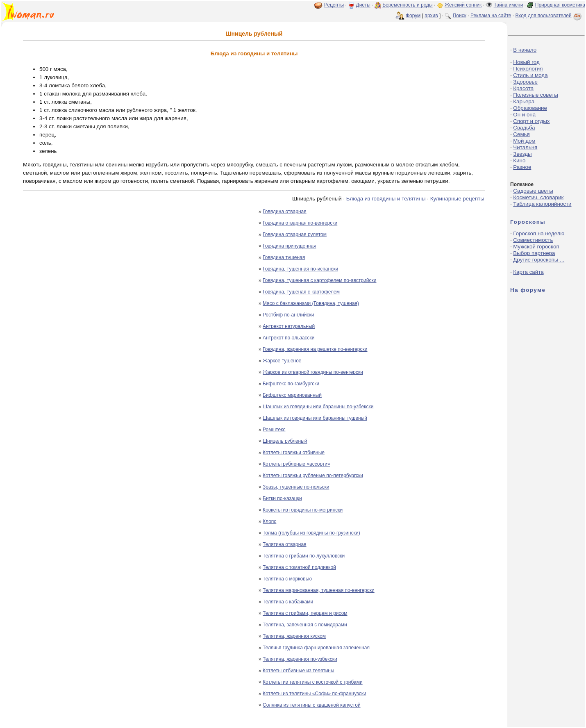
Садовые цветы (533, 191)
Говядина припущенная (290, 246)
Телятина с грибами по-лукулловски (304, 556)
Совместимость (533, 240)
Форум (413, 16)
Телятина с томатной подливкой (299, 567)
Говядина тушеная (284, 257)
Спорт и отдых (531, 121)
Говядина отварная (285, 212)
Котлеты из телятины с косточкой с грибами (313, 682)
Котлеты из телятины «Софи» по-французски (315, 694)
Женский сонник (463, 5)
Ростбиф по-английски (288, 315)
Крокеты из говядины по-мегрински (303, 510)
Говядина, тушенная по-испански (300, 269)
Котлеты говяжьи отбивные (294, 453)
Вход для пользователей (549, 16)
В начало (525, 50)
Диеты (363, 5)
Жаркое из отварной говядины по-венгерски (313, 372)
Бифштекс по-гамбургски (291, 384)
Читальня (525, 147)
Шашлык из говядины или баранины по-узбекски (318, 407)
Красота (523, 88)
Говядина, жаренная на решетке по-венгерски (315, 349)
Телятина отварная (285, 544)
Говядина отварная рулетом (295, 234)
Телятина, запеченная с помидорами (305, 625)
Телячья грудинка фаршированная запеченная (316, 648)
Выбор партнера (534, 253)
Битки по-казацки (282, 498)
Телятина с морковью (287, 579)
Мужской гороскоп (536, 247)
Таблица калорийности (542, 204)
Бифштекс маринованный (292, 395)
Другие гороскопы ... (539, 260)
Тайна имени (509, 5)
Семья (521, 134)
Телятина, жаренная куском (294, 636)
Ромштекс (274, 430)
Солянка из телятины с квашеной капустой (312, 705)
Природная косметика (560, 5)
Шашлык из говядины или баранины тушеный (315, 418)
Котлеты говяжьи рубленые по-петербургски (313, 475)
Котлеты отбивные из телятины (299, 671)
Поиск (460, 16)
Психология (528, 69)
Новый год (526, 62)
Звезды (522, 154)
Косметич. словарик (538, 197)
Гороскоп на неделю (539, 233)
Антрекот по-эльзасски (289, 338)
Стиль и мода (530, 75)
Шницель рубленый (285, 441)
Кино (519, 160)
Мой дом (524, 141)
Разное (522, 167)
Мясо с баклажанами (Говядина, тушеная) (311, 303)
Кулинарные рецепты (457, 199)
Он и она (524, 115)
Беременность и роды (408, 5)
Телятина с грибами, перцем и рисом (305, 613)
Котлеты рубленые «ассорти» (296, 464)
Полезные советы (536, 95)
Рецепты (334, 5)
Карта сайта (528, 272)
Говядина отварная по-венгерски (300, 223)
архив (431, 16)
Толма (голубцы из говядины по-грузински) (311, 533)
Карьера (524, 101)
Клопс (269, 521)
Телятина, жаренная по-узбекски (300, 659)
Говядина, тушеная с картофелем (301, 292)
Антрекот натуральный (289, 326)
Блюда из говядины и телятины (386, 199)
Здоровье (525, 82)
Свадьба (524, 128)
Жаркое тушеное (282, 361)
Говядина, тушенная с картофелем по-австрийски (319, 280)
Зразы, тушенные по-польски (296, 487)
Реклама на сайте (491, 16)
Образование (530, 108)
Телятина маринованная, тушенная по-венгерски (319, 590)
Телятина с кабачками (288, 602)
